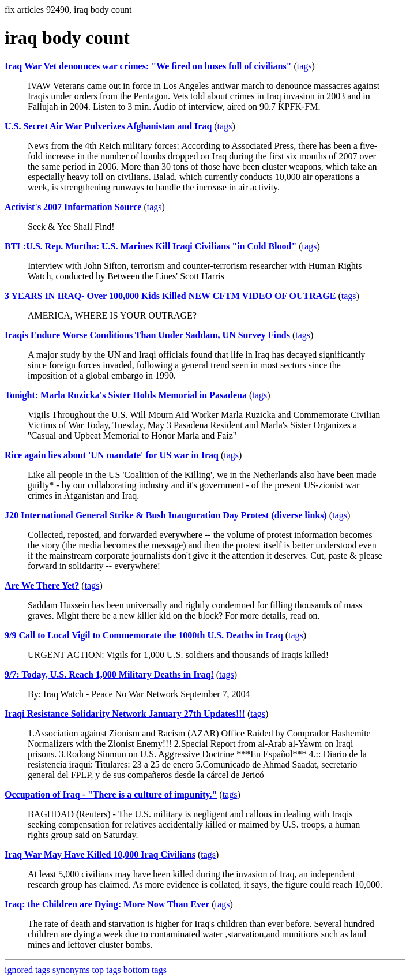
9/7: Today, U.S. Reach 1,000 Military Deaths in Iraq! (109, 674)
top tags (107, 970)
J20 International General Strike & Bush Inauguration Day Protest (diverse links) (166, 515)
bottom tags (145, 970)
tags (304, 66)
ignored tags (27, 970)
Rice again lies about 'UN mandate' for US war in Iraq (112, 455)
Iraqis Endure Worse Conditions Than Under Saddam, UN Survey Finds (147, 335)
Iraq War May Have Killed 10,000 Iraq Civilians (100, 854)
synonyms (71, 970)
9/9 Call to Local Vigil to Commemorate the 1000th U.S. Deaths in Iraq (144, 635)
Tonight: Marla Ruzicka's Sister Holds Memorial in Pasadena (126, 395)
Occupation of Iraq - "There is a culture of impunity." (111, 794)
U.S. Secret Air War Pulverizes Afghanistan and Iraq (108, 126)
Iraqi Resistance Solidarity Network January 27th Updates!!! (125, 714)
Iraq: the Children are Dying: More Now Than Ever (107, 904)
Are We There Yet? (42, 586)
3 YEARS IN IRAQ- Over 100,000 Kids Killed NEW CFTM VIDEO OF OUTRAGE (170, 296)
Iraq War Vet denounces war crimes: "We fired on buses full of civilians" (148, 66)
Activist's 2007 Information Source (73, 207)
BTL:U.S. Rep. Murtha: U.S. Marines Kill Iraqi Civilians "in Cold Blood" (151, 246)
